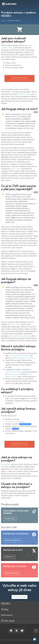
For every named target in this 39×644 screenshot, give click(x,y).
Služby (5, 610)
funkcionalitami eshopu (14, 372)
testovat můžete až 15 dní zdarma (19, 79)
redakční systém (24, 94)
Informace (7, 615)
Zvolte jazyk (8, 621)
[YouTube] (22, 631)
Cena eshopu (6, 464)
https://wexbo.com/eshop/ (20, 356)
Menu (34, 4)
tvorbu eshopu (15, 324)
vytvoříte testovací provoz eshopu (23, 358)
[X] (17, 631)
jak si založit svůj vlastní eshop (20, 336)
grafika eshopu (15, 169)
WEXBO (6, 604)
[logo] (9, 4)
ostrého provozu (14, 374)
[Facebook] (11, 631)
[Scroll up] (36, 631)
